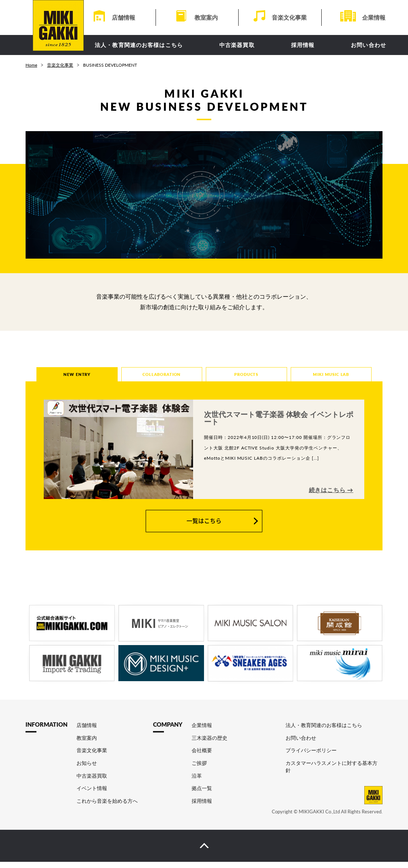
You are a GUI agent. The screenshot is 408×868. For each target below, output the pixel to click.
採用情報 (303, 45)
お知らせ (87, 769)
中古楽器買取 (237, 45)
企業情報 (374, 17)
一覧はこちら (204, 527)
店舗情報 (123, 17)
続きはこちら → (331, 496)
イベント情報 (92, 794)
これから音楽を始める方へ (107, 807)
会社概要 (202, 756)
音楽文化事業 (289, 17)
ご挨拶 (199, 769)
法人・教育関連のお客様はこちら (139, 45)
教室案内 (206, 17)
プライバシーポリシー (311, 756)
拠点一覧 (202, 794)
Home (31, 65)
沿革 (197, 781)
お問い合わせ (368, 45)
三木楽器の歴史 (209, 744)
